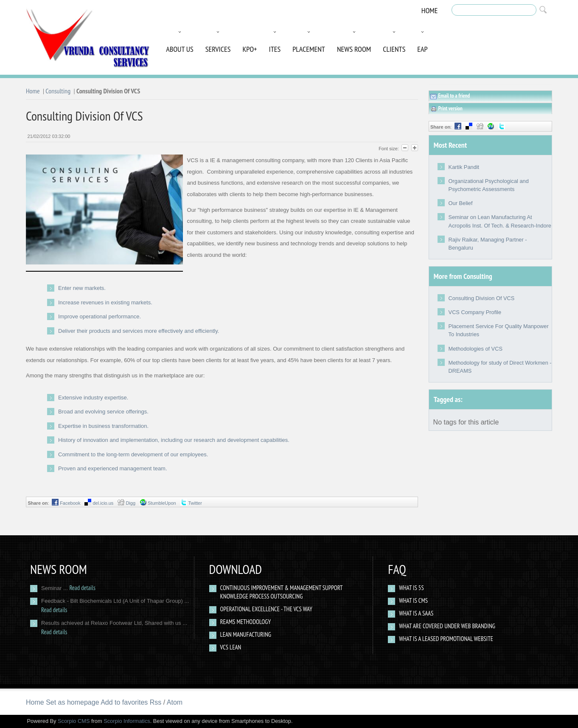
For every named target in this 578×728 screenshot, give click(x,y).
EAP (422, 49)
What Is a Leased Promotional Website (446, 639)
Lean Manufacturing (246, 634)
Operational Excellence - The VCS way (266, 609)
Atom (175, 702)
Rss (156, 702)
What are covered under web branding (447, 626)
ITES (275, 49)
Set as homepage (72, 702)
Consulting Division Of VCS (482, 298)
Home (430, 10)
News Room (354, 49)
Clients (394, 49)
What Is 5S (411, 588)
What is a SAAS (416, 613)
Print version (446, 109)
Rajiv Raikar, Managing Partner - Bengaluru (488, 244)
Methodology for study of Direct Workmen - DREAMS (500, 367)
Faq (397, 569)
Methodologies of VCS (476, 349)
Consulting (58, 91)
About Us (180, 49)
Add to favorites (124, 702)
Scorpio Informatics (127, 721)
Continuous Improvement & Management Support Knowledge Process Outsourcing (282, 592)
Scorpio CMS (74, 721)
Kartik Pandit (464, 167)
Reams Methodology (246, 622)
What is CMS (413, 600)
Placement (309, 49)
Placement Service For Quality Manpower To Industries (499, 330)
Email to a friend (450, 96)
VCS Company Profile (475, 312)
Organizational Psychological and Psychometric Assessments (489, 185)
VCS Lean (231, 647)
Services (218, 49)
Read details (82, 588)
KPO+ (250, 49)
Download (236, 569)
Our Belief (461, 203)
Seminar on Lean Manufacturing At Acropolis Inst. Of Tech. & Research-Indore (500, 221)
